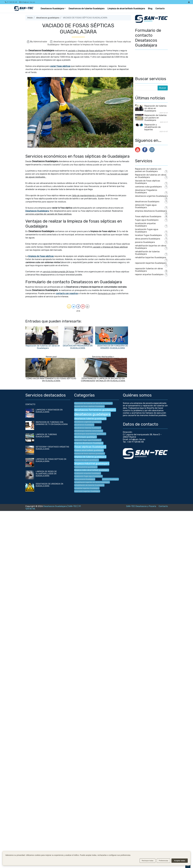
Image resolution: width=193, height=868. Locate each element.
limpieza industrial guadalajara (92, 463)
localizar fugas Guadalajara (148, 235)
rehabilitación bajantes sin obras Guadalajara (92, 482)
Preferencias (163, 861)
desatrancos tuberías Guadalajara (88, 428)
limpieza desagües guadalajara (86, 460)
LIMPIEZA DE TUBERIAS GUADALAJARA (46, 436)
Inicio (30, 18)
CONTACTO (30, 404)
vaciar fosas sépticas (60, 66)
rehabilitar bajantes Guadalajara (151, 257)
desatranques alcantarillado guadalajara (90, 434)
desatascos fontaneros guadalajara (95, 410)
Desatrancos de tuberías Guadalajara (86, 9)
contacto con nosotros (67, 293)
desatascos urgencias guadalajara (88, 422)
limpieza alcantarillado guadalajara (89, 450)
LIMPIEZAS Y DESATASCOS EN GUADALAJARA (49, 411)
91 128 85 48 (11, 2)
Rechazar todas (148, 861)
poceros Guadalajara (145, 242)
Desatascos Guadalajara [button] (52, 9)
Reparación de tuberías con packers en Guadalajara (155, 118)
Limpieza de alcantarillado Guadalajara (126, 9)
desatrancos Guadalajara (147, 202)
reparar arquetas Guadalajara (149, 274)
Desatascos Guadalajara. (37, 211)
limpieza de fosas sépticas (41, 256)
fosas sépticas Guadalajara (91, 42)
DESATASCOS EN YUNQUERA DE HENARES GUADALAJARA (113, 347)
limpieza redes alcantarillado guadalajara (92, 470)
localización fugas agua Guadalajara (147, 231)
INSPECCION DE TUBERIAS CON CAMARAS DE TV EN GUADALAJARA (52, 423)
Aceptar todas (180, 861)
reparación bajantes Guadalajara (151, 263)
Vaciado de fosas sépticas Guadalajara (89, 406)
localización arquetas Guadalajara (145, 225)
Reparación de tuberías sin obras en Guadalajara (43, 347)
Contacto (160, 9)
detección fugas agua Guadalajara (146, 206)
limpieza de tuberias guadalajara (90, 457)
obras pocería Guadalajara (148, 239)
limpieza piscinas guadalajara (86, 467)
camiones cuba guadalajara (148, 187)
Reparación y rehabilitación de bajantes (152, 127)
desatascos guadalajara (48, 18)
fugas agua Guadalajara (147, 220)
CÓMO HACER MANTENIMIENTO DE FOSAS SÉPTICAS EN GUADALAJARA (51, 380)
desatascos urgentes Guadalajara (151, 196)
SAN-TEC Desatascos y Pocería (141, 506)
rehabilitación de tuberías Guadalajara (89, 485)
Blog (150, 9)
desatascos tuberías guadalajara (90, 419)
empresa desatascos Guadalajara (151, 211)
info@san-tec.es (27, 2)
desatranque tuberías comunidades (89, 431)
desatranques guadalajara (85, 437)
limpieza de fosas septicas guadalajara (90, 454)
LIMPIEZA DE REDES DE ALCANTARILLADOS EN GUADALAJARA (46, 474)
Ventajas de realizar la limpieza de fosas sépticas (84, 45)
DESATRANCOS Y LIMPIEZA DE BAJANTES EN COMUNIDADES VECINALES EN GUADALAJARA (103, 380)
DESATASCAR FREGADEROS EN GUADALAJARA (78, 347)
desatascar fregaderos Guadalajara (146, 191)
